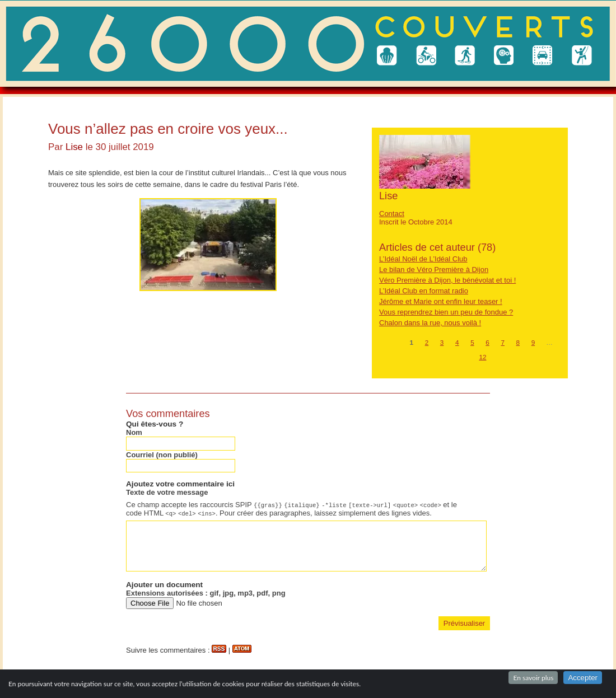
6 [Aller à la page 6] (487, 342)
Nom (134, 432)
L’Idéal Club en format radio (424, 291)
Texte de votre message (167, 492)
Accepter (583, 678)
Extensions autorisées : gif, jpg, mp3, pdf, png (206, 593)
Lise (74, 147)
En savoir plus (533, 678)
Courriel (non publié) (162, 455)
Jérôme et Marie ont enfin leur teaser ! (441, 301)
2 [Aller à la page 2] (427, 342)
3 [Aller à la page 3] (442, 342)
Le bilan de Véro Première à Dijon (434, 270)
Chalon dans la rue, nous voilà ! (430, 323)
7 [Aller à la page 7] (503, 342)
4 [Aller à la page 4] (457, 342)
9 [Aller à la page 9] (533, 342)
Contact (392, 214)
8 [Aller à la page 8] (518, 342)
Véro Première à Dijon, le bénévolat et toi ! (447, 280)
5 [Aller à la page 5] (472, 342)
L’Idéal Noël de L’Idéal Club (423, 259)
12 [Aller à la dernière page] (482, 357)
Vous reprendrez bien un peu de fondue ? (446, 312)
